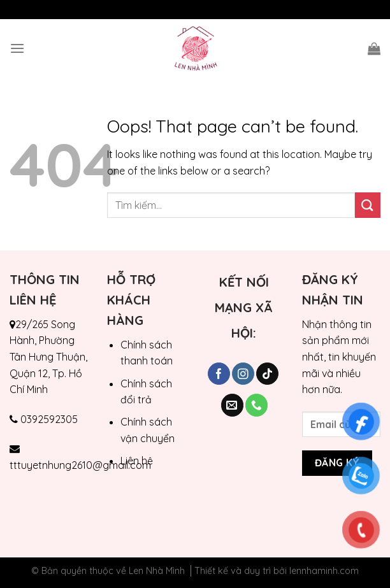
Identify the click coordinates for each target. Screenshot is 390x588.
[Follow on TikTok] (267, 374)
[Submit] (368, 205)
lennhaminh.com (324, 571)
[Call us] (256, 405)
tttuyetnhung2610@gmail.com (80, 465)
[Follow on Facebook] (219, 374)
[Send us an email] (232, 405)
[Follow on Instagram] (243, 374)
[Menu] (17, 48)
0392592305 (49, 419)
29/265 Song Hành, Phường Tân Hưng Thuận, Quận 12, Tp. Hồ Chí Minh (48, 357)
